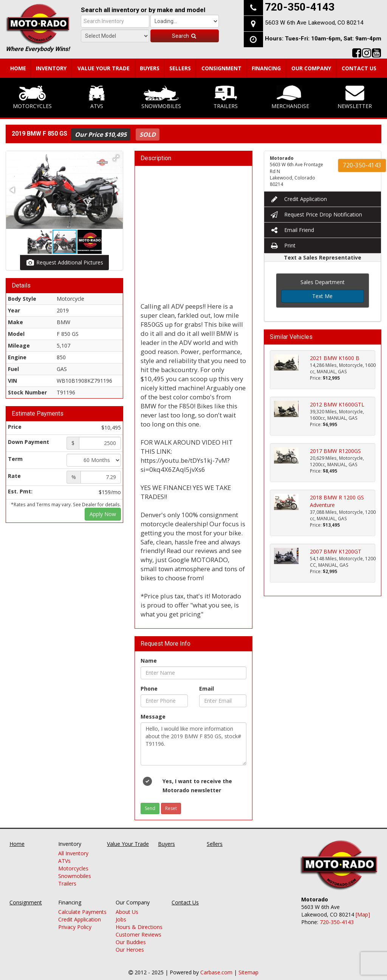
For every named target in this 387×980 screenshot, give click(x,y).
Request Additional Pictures (64, 262)
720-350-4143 (362, 165)
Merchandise (290, 97)
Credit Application (298, 199)
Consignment (221, 68)
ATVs (97, 97)
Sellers (180, 68)
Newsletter (355, 97)
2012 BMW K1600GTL (337, 404)
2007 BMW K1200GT (336, 551)
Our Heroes (130, 950)
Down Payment (29, 442)
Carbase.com (216, 972)
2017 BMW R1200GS (335, 451)
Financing (266, 68)
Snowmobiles (161, 97)
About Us (127, 912)
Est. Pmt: (20, 491)
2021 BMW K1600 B (335, 358)
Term (15, 459)
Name (149, 661)
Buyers (150, 68)
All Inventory (73, 853)
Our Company (311, 68)
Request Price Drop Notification (316, 214)
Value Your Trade (104, 68)
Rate (14, 476)
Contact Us (359, 68)
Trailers (226, 97)
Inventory (51, 68)
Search (184, 36)
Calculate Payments (82, 912)
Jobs (121, 919)
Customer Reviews (139, 934)
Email (207, 689)
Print (283, 245)
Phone (149, 689)
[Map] (363, 914)
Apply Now (103, 514)
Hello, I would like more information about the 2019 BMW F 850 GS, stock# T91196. (193, 744)
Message (153, 716)
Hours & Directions (139, 927)
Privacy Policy (75, 927)
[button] (116, 158)
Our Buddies (131, 942)
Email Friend (292, 230)
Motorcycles (32, 97)
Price (15, 427)
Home (18, 68)
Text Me (322, 296)
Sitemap (248, 972)
